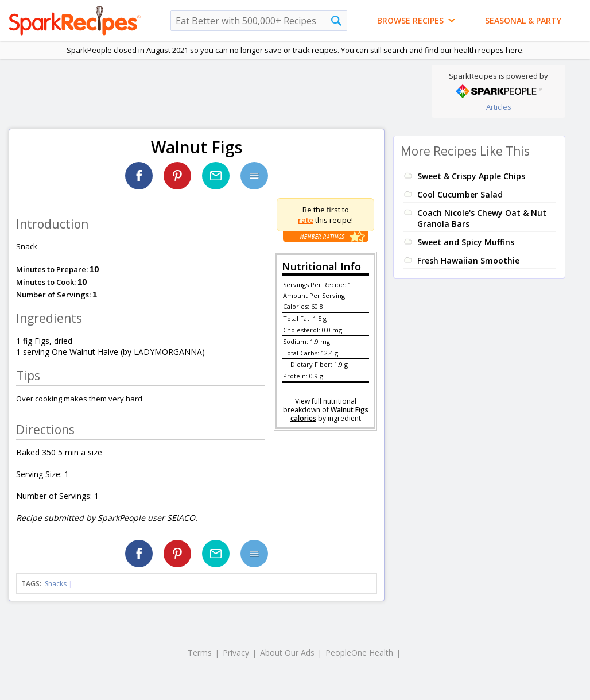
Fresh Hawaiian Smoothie (468, 260)
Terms (200, 653)
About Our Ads (287, 653)
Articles (499, 107)
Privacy (236, 653)
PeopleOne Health (359, 653)
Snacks (56, 584)
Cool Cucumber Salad (460, 194)
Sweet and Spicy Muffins (466, 242)
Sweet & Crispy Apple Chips (471, 176)
